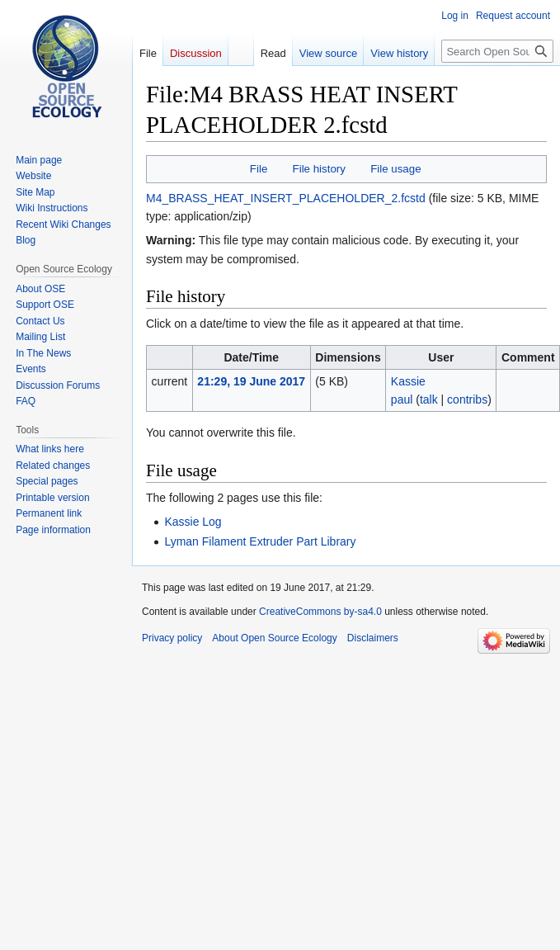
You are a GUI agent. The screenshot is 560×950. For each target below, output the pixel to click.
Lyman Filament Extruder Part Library (260, 541)
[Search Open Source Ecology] (497, 51)
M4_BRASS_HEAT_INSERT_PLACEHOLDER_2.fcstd (286, 198)
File (259, 169)
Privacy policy (172, 638)
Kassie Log (193, 522)
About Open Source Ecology (274, 638)
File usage (395, 169)
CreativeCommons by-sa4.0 (320, 612)
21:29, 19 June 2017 (251, 381)
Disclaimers (373, 638)
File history (319, 169)
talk (429, 399)
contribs (467, 399)
